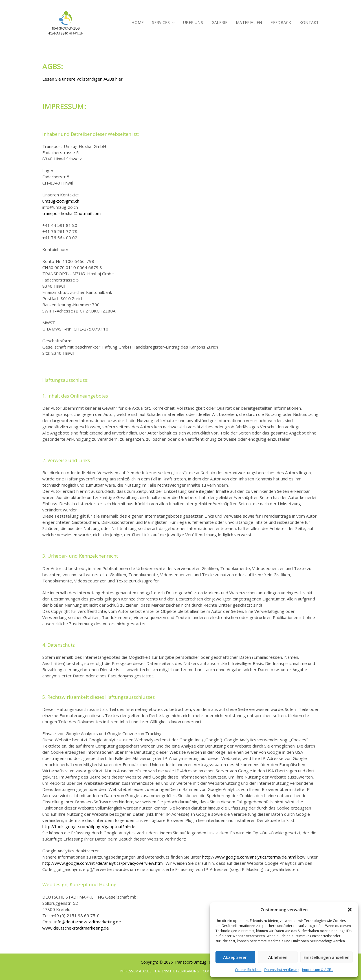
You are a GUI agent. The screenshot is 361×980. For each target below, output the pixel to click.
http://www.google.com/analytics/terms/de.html (249, 857)
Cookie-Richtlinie (248, 970)
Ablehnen (278, 957)
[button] (350, 910)
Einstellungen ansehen (326, 957)
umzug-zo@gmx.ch (61, 201)
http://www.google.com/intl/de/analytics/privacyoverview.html (103, 863)
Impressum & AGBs (318, 970)
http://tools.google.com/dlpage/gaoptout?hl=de (89, 826)
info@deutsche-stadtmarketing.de (88, 922)
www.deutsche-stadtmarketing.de (76, 928)
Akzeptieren (235, 957)
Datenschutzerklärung (282, 970)
